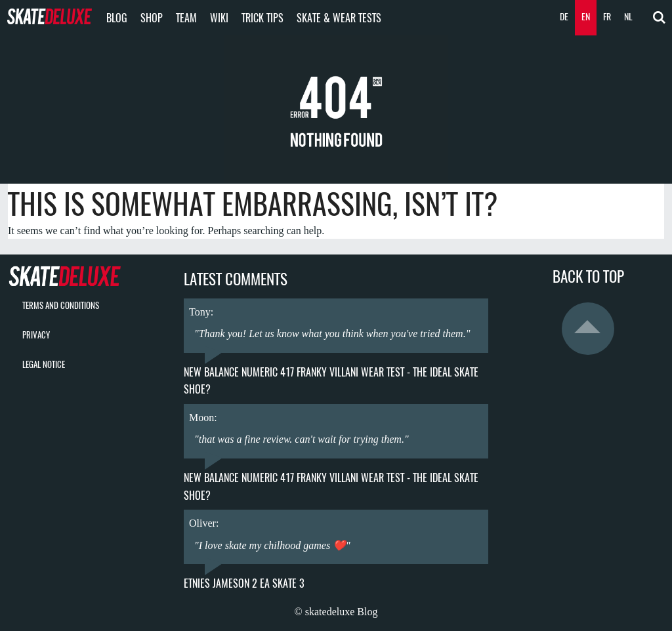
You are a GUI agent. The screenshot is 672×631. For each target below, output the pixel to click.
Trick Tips (262, 18)
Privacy (36, 335)
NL (628, 17)
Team (186, 18)
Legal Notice (44, 364)
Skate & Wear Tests (339, 18)
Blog (117, 18)
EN (586, 17)
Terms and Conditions (61, 305)
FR (607, 17)
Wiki (219, 18)
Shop (152, 18)
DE (564, 17)
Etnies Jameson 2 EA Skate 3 (244, 583)
